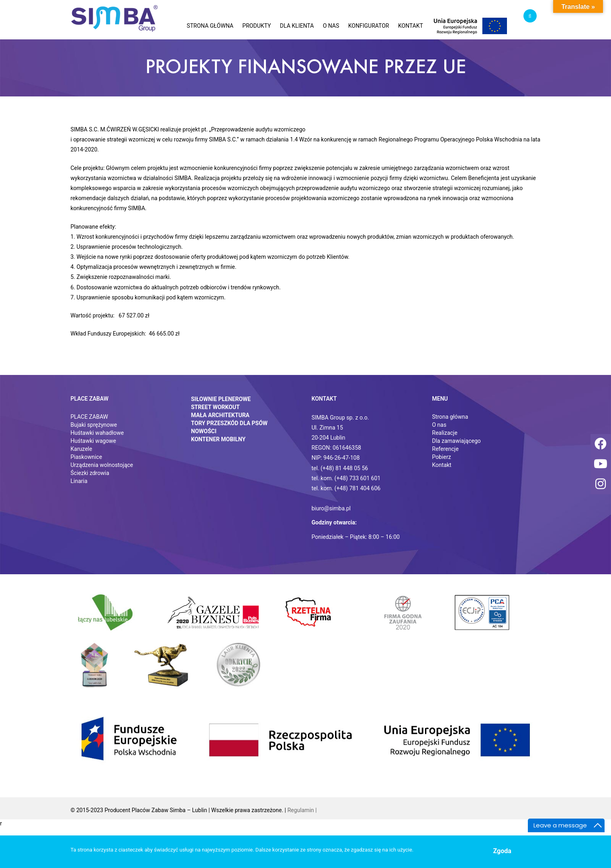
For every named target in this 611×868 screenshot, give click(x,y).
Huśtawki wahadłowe (97, 433)
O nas (439, 425)
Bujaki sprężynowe (94, 425)
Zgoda (502, 851)
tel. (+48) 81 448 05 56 (340, 468)
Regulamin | (302, 810)
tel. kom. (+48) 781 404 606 (346, 488)
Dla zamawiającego (457, 441)
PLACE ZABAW (90, 417)
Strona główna (450, 417)
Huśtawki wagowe (94, 441)
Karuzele (82, 449)
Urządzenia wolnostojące (102, 465)
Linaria (79, 481)
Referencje (445, 449)
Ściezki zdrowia (90, 473)
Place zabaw (90, 399)
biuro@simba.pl (331, 508)
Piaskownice (87, 457)
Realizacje (445, 433)
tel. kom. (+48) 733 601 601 (346, 478)
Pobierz (442, 457)
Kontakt (442, 465)
